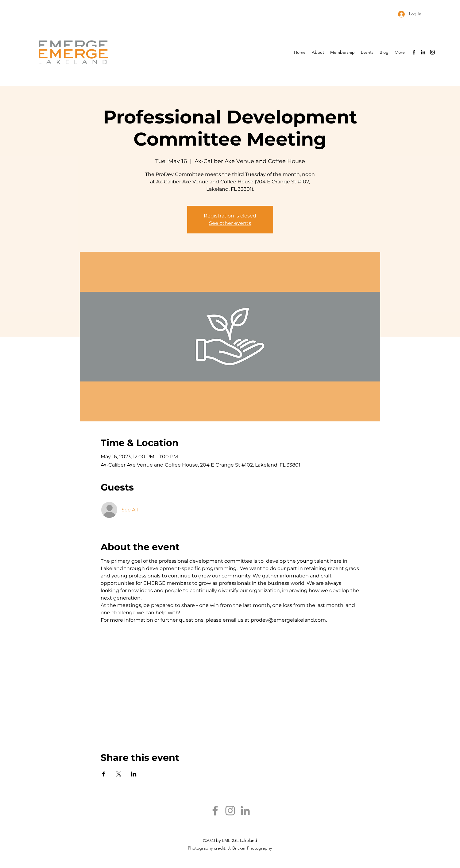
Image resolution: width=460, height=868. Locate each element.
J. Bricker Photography (250, 848)
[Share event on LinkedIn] (134, 774)
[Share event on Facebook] (104, 774)
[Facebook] (414, 52)
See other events (230, 223)
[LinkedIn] (423, 52)
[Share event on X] (119, 774)
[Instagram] (432, 52)
